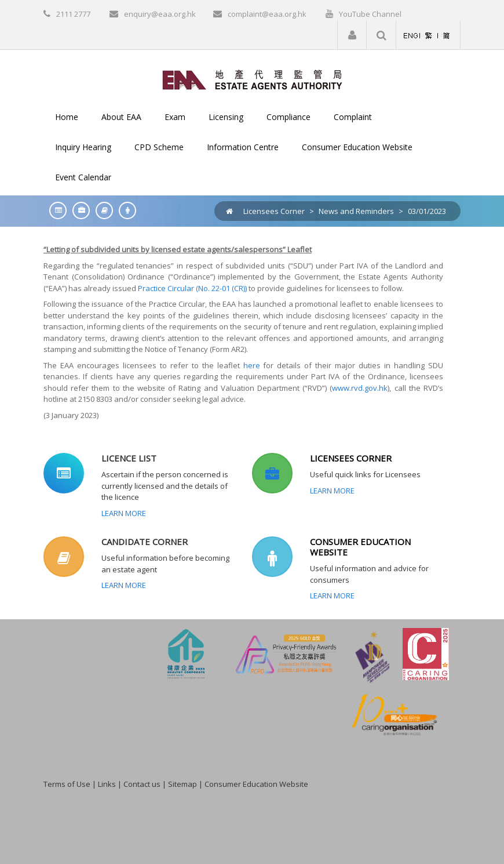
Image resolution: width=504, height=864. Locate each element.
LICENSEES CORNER (351, 458)
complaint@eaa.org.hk (267, 14)
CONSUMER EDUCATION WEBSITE (360, 547)
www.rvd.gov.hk (360, 388)
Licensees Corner (274, 211)
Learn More (124, 513)
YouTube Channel (370, 14)
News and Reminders (356, 211)
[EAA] (252, 79)
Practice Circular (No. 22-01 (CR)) (192, 288)
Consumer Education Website (256, 784)
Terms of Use (67, 784)
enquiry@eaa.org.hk (160, 14)
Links (107, 784)
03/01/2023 (427, 211)
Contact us (142, 784)
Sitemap (182, 784)
